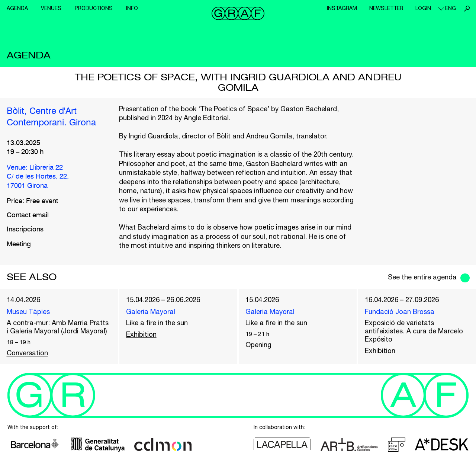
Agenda (17, 8)
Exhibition (141, 334)
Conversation (27, 353)
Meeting (19, 244)
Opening (258, 345)
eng (451, 8)
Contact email (28, 215)
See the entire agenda (422, 277)
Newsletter (386, 8)
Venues (51, 8)
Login (423, 8)
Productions (94, 8)
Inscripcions (25, 230)
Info (132, 8)
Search (467, 9)
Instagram (342, 8)
